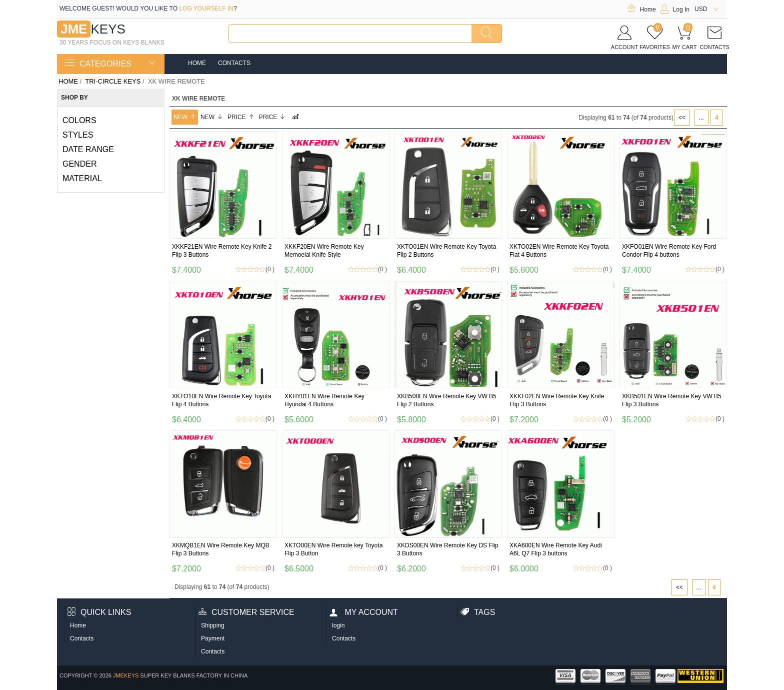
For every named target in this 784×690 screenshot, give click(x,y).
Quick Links (99, 612)
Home (641, 10)
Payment (213, 638)
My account (364, 612)
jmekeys (126, 675)
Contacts (234, 63)
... (701, 118)
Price (241, 117)
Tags (478, 612)
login (338, 625)
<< (682, 118)
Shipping (213, 625)
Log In (675, 10)
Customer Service (246, 612)
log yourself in (206, 9)
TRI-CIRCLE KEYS (113, 81)
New (185, 117)
